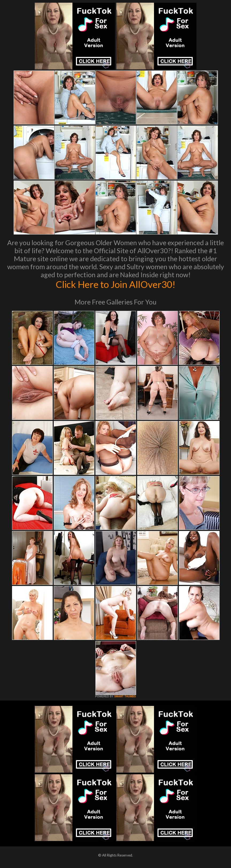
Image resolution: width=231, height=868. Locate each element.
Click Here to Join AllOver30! (115, 284)
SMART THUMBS (125, 696)
